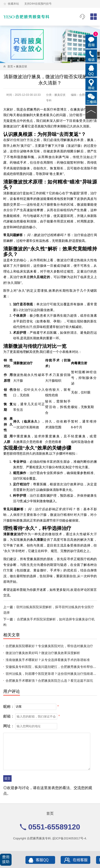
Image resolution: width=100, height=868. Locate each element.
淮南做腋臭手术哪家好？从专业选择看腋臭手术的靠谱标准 (48, 660)
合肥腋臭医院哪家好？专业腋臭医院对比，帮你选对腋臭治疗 (49, 646)
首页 (10, 66)
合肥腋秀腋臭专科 (39, 838)
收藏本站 (13, 4)
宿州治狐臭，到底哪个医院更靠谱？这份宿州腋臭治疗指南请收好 (53, 674)
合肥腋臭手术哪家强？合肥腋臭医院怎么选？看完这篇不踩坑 (49, 681)
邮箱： (9, 716)
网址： (9, 726)
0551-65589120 (83, 17)
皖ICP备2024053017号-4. (70, 838)
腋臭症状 (22, 66)
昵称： (9, 706)
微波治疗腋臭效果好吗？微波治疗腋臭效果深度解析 (43, 653)
